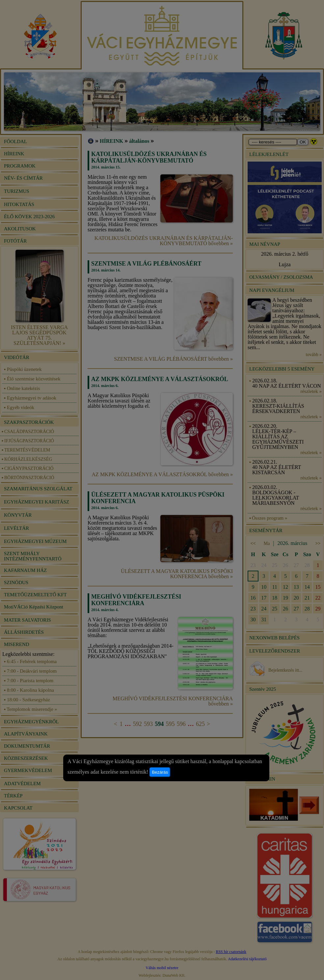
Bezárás (160, 772)
